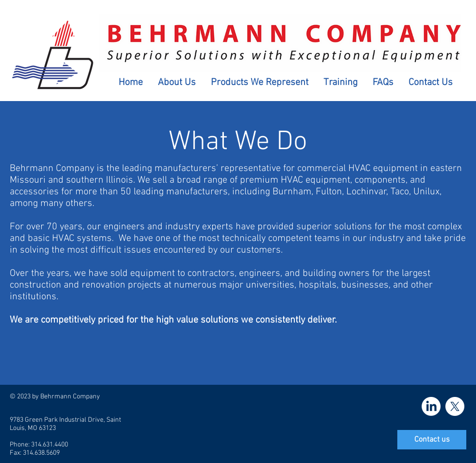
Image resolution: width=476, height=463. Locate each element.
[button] (177, 83)
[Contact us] (432, 440)
